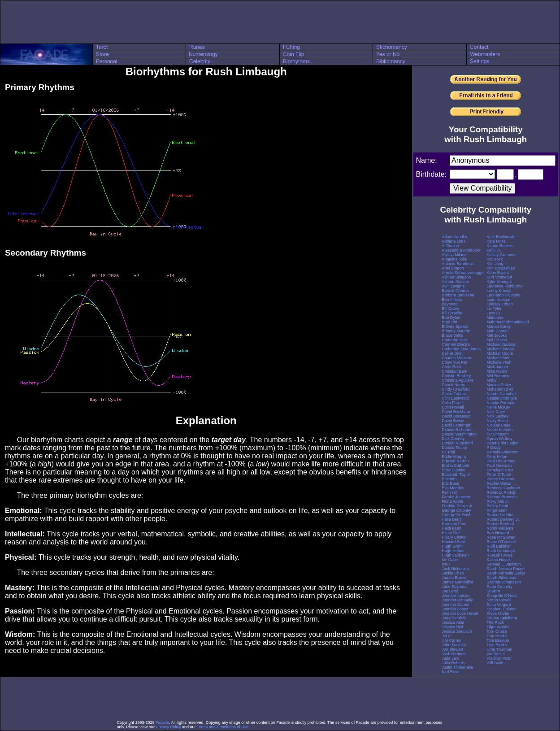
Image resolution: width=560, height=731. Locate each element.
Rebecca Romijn (501, 492)
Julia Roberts (454, 663)
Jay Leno (450, 591)
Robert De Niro (500, 515)
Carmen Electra (456, 344)
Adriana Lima (454, 241)
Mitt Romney (498, 376)
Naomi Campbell (501, 394)
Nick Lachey (497, 416)
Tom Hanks (497, 636)
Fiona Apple (452, 501)
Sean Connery (499, 587)
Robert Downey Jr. (503, 519)
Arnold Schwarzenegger (463, 273)
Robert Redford (500, 524)
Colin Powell (453, 407)
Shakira (493, 591)
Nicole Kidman (499, 430)
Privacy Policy (168, 727)
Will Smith (495, 663)
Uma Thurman (499, 649)
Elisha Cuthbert (456, 466)
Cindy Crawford (456, 389)
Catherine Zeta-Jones (461, 349)
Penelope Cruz (500, 470)
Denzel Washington (459, 434)
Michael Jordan (500, 349)
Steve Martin (498, 614)
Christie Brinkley (456, 376)
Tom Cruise (497, 631)
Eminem (449, 479)
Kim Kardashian (501, 268)
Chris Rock (451, 367)
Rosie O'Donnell (501, 542)
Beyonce (449, 304)
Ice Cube (450, 560)
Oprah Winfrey (499, 439)
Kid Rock (495, 259)
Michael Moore (500, 353)
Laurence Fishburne (504, 286)
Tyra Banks (497, 645)
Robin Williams (500, 528)
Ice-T (446, 564)
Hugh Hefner (453, 551)
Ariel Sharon (453, 268)
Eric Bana (450, 483)
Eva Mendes (453, 488)
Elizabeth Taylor (456, 474)
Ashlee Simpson (456, 277)
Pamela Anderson (502, 452)
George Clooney (456, 510)
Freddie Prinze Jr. (458, 506)
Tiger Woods (498, 627)
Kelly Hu (494, 250)
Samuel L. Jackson (504, 564)
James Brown (454, 578)
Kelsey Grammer (502, 255)
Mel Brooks (497, 335)
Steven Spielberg (502, 618)
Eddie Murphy (454, 457)
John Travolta (454, 645)
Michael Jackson (501, 344)
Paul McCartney (501, 461)
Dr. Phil (448, 452)
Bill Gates (450, 309)
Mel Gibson (497, 340)
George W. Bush (456, 515)
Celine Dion (452, 353)
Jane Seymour (455, 587)
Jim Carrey (451, 640)
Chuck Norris (453, 385)
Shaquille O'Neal (501, 596)
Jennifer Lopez (455, 609)
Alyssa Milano (454, 255)
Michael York (498, 358)
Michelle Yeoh (499, 362)
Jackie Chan (453, 573)
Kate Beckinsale (501, 237)
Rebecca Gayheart (503, 488)
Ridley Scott (497, 506)
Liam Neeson (498, 300)
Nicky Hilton (497, 421)
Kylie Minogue (499, 282)
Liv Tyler (494, 309)
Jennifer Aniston (456, 596)
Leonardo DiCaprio (504, 295)
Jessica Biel (452, 627)
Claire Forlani (454, 394)
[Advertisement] (280, 22)
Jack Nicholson (455, 569)
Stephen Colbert (501, 609)
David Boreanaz (456, 416)
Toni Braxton (498, 640)
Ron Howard (498, 533)
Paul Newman (499, 466)
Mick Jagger (497, 367)
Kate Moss (496, 241)
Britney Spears (455, 326)
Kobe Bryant (498, 273)
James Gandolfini (457, 582)
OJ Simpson (497, 434)
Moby (491, 380)
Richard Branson (501, 497)
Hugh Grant (452, 546)
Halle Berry (452, 519)
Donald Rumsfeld (457, 443)
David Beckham (456, 412)
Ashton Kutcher (456, 282)
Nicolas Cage (499, 425)
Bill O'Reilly (452, 313)
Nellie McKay (498, 407)
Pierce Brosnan (500, 479)
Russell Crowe (499, 555)
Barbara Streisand (458, 295)
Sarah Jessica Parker (506, 569)
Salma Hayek (499, 560)
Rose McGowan (501, 537)
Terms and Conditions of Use (223, 727)
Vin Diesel (495, 654)
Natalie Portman (501, 403)
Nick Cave (496, 412)
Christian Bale (454, 371)
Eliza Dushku (454, 470)
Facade (162, 722)
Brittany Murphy (456, 331)
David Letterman (456, 425)
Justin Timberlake (457, 667)
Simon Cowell (499, 600)
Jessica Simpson (457, 631)
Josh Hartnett (454, 654)
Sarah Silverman (501, 578)
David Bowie (453, 421)
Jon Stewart (452, 649)
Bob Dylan (451, 318)
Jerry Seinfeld (454, 618)
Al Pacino (450, 246)
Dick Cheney (453, 439)
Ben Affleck (452, 300)
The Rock (495, 622)
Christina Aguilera (458, 380)
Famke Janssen (456, 497)
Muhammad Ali (500, 389)
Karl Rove (451, 672)
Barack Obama (455, 291)
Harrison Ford (454, 524)
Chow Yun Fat (454, 362)
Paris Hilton (497, 457)
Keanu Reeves (500, 246)
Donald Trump (454, 448)
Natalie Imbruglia (502, 398)
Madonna (495, 318)
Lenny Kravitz (499, 291)
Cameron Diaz (455, 340)
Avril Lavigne (453, 286)
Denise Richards (456, 430)
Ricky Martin (498, 501)
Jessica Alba (453, 622)
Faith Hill (449, 492)
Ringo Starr (497, 510)
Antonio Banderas (458, 264)
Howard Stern (454, 542)
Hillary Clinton (454, 537)
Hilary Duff (451, 533)
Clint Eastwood (455, 398)
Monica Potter (499, 385)
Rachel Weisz (499, 483)
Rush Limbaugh (501, 551)
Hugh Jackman (455, 555)
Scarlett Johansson (504, 582)
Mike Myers (497, 371)
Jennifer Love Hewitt (460, 614)
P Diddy (493, 448)
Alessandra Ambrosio (461, 250)
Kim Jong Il (497, 264)
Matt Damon (497, 331)
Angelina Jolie (454, 259)
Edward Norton (455, 461)
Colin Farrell (453, 403)
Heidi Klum (451, 528)
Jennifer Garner (456, 605)
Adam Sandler (454, 237)
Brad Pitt (449, 322)
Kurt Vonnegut (499, 277)
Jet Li (447, 636)
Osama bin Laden (502, 443)
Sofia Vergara (499, 605)
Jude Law (450, 658)
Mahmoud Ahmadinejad (508, 322)
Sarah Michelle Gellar (506, 573)
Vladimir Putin (499, 658)
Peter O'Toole (499, 474)
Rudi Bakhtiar (499, 546)
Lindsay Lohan (500, 304)
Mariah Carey (499, 326)
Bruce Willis (452, 335)
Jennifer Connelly (457, 600)
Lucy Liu (494, 313)
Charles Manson (456, 358)
